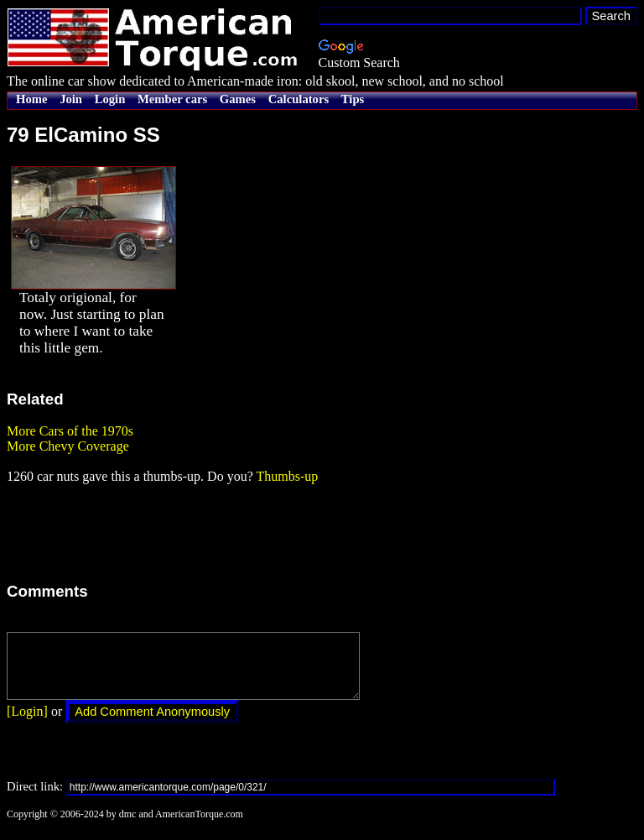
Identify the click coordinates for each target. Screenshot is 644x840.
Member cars (172, 99)
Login (110, 99)
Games (238, 99)
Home (31, 99)
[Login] (27, 724)
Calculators (299, 99)
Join (71, 99)
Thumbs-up (287, 476)
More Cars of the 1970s (70, 431)
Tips (353, 99)
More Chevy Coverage (68, 446)
